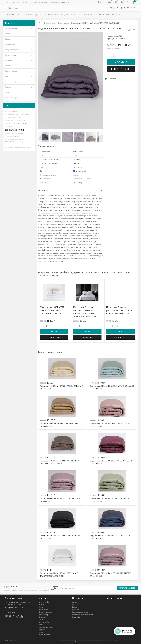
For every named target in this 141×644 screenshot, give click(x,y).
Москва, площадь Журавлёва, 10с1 (19, 602)
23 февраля (25, 123)
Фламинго (8, 123)
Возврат (75, 607)
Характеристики (46, 146)
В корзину (121, 62)
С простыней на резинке (13, 136)
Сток (7, 126)
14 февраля (16, 123)
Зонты (7, 92)
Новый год (20, 142)
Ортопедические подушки (13, 117)
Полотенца (104, 15)
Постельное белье (13, 15)
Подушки (28, 15)
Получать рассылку (127, 588)
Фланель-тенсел (19, 145)
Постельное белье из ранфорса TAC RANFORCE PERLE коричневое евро (119, 310)
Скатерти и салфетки (12, 82)
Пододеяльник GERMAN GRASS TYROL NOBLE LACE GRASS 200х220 (52, 310)
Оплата (7, 2)
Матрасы (8, 87)
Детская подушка (10, 133)
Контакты (26, 2)
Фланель (11, 126)
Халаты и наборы (11, 71)
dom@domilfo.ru (13, 612)
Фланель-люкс (10, 145)
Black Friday (9, 112)
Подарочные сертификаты (60, 2)
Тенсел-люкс (9, 148)
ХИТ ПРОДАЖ (10, 142)
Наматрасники (52, 15)
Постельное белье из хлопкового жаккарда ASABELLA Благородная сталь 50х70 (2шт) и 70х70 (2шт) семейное (86, 313)
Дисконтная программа (40, 2)
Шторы (8, 76)
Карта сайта (76, 617)
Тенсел (24, 120)
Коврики (116, 15)
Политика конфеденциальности (83, 615)
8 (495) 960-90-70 (128, 8)
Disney (15, 112)
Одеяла (39, 15)
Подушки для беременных (13, 120)
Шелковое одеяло (25, 148)
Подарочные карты (11, 98)
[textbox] (61, 8)
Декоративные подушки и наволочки (17, 114)
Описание (43, 191)
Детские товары (89, 15)
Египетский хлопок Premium (14, 139)
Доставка (16, 2)
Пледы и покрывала (70, 15)
